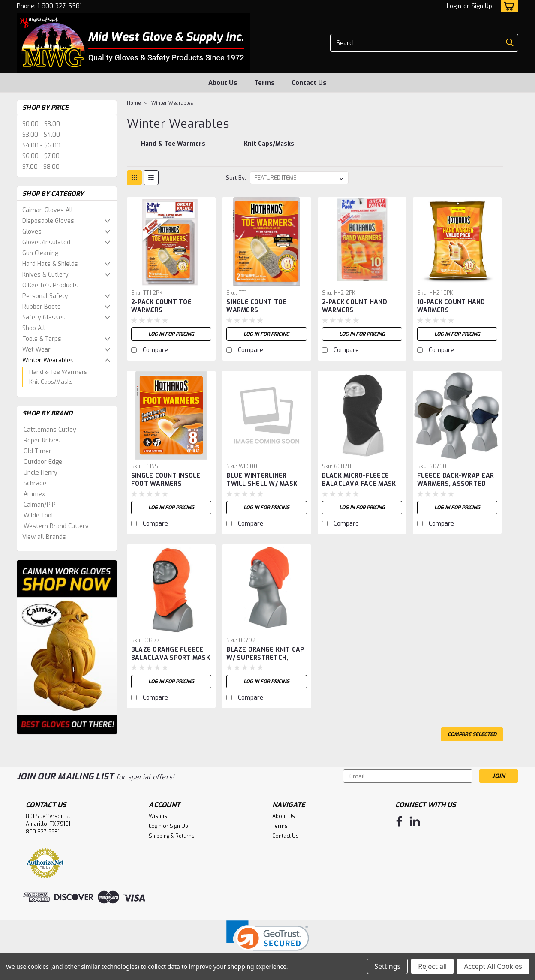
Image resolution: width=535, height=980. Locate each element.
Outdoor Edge (43, 462)
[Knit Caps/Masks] (269, 148)
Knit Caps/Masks (51, 382)
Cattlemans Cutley (50, 430)
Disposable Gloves (48, 221)
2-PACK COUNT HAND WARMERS (355, 306)
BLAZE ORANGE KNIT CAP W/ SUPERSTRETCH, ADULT (265, 658)
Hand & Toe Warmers (58, 372)
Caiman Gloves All (48, 210)
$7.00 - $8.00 (41, 167)
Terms (264, 83)
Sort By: (236, 178)
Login (454, 6)
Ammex (34, 494)
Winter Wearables (48, 360)
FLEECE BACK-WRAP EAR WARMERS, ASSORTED (455, 480)
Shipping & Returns (172, 836)
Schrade (35, 483)
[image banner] (67, 647)
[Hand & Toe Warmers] (173, 148)
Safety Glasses (44, 317)
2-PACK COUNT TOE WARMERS (161, 306)
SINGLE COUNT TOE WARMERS (256, 306)
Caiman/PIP (40, 505)
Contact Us (309, 83)
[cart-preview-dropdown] (507, 6)
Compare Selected (472, 734)
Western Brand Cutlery (56, 526)
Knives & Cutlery (45, 275)
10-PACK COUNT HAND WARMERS (451, 306)
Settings (387, 966)
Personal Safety (45, 296)
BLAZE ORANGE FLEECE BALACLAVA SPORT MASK (171, 654)
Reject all (432, 966)
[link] (268, 941)
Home (134, 103)
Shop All (34, 328)
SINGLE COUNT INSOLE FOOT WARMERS (166, 480)
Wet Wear (36, 350)
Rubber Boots (42, 307)
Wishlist (159, 816)
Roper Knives (42, 440)
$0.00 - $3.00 (41, 124)
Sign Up (482, 6)
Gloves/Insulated (46, 242)
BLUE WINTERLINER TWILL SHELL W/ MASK (262, 480)
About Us (223, 83)
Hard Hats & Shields (50, 264)
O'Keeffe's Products (50, 285)
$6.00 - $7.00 (41, 156)
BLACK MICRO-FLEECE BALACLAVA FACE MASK (359, 480)
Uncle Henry (41, 473)
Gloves (32, 232)
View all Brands (44, 537)
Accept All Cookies (493, 966)
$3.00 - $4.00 (41, 135)
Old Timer (38, 451)
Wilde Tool (38, 516)
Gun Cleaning (40, 253)
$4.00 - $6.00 (41, 146)
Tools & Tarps (42, 339)
